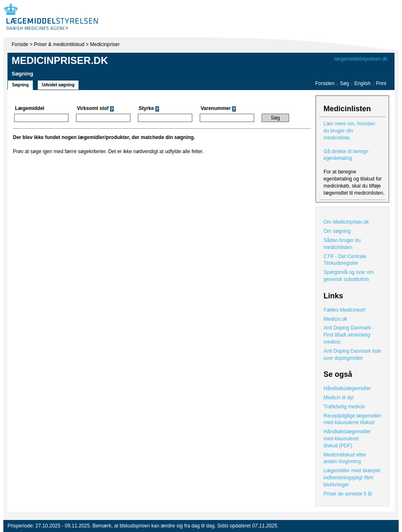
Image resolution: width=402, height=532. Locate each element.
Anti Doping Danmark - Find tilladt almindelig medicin (349, 335)
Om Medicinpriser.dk (346, 222)
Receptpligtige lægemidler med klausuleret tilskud (352, 419)
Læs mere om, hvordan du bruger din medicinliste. (349, 131)
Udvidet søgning (58, 85)
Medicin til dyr (339, 398)
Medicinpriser (105, 44)
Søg (344, 83)
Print (381, 83)
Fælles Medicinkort (344, 310)
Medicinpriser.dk (60, 60)
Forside (20, 44)
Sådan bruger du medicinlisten (342, 244)
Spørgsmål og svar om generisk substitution (349, 276)
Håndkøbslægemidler (347, 388)
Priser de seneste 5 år (348, 494)
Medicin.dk (335, 319)
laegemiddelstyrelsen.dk (361, 59)
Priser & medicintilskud (59, 44)
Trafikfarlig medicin (344, 407)
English (363, 83)
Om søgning (337, 231)
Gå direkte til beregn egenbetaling (346, 155)
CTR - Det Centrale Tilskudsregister (345, 260)
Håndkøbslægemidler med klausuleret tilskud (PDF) (347, 439)
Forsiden (325, 83)
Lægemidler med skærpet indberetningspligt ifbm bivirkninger (352, 478)
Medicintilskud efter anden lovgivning (345, 458)
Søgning (20, 85)
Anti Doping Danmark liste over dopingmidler (352, 355)
